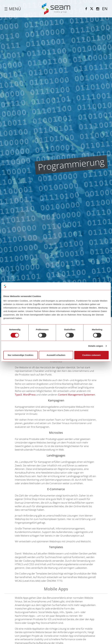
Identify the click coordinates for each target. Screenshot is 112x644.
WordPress (29, 395)
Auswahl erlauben (56, 355)
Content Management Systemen (76, 395)
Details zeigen (96, 346)
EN (105, 9)
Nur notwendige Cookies (21, 355)
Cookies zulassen (91, 355)
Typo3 (18, 395)
